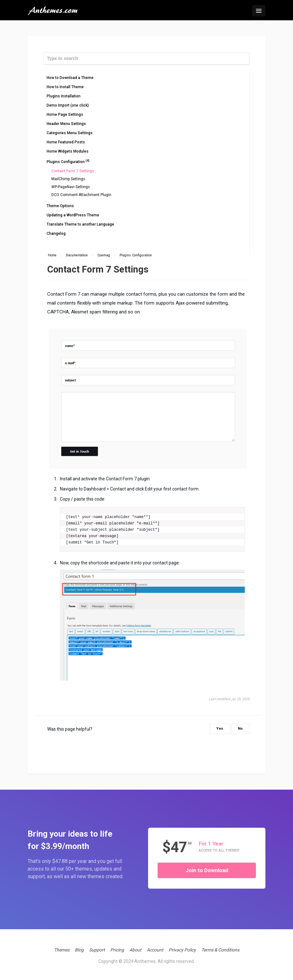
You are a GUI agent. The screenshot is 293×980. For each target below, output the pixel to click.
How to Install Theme (65, 87)
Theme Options (60, 206)
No (240, 729)
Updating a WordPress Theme (73, 215)
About (135, 950)
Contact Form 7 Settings (73, 171)
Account (155, 950)
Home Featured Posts (66, 142)
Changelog (56, 233)
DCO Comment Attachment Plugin (81, 195)
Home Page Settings (65, 115)
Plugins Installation (64, 96)
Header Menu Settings (66, 124)
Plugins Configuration (68, 161)
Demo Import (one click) (68, 105)
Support (97, 950)
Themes (62, 950)
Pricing (117, 950)
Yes (220, 729)
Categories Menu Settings (70, 133)
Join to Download (207, 870)
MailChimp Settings (68, 179)
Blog (79, 950)
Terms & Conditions (220, 950)
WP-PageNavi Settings (71, 187)
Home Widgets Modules (68, 151)
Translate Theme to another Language (80, 224)
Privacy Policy (182, 950)
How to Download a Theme (70, 78)
